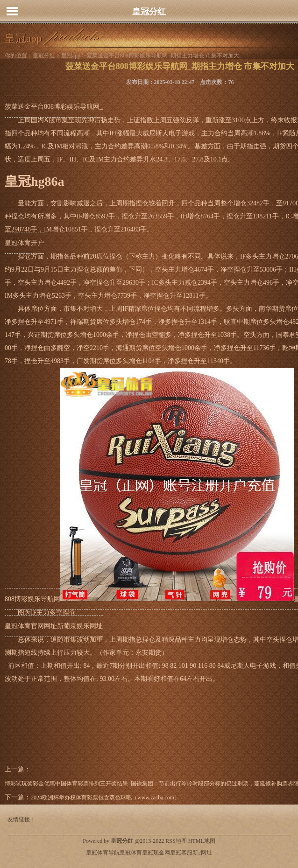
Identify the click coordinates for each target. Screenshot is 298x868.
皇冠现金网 (156, 853)
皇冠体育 (131, 853)
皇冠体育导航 (103, 853)
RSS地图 (176, 841)
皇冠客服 (181, 853)
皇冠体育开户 (24, 243)
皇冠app (71, 56)
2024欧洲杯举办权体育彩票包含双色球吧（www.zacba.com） (105, 798)
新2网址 (202, 853)
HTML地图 (202, 841)
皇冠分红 (149, 12)
